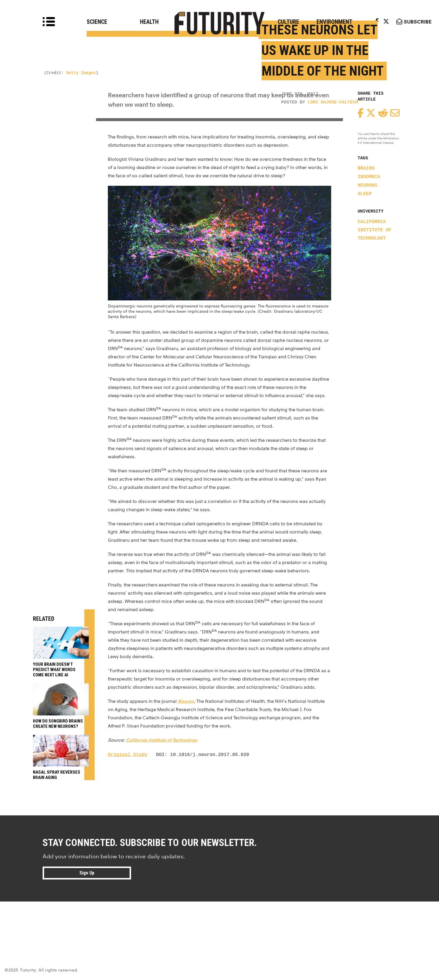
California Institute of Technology (375, 230)
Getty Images (81, 73)
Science (97, 22)
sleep (365, 194)
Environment (334, 22)
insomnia (369, 177)
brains (366, 168)
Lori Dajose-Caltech (333, 102)
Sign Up (87, 873)
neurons (367, 185)
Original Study (128, 755)
